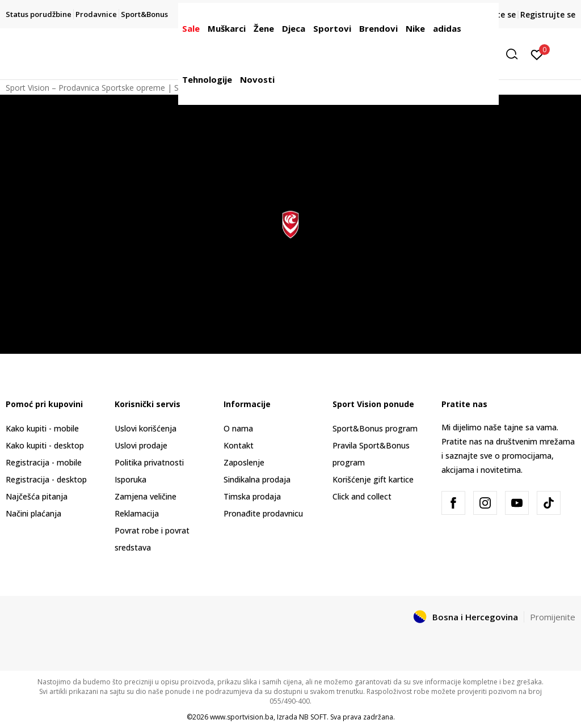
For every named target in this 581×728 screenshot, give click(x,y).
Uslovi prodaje (141, 445)
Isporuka (130, 479)
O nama (238, 428)
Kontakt (239, 445)
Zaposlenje (244, 462)
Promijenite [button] (553, 617)
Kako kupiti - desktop (45, 445)
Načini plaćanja (33, 513)
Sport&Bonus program (375, 428)
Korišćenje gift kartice (373, 479)
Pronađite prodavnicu (263, 513)
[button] (516, 54)
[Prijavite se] (537, 54)
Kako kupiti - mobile (42, 428)
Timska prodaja (252, 496)
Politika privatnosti (149, 462)
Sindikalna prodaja (257, 479)
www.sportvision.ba (242, 717)
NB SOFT (313, 717)
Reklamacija (137, 513)
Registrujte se (548, 14)
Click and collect (362, 496)
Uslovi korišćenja (146, 428)
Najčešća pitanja (37, 496)
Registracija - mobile (44, 462)
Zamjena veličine (146, 496)
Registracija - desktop (46, 479)
